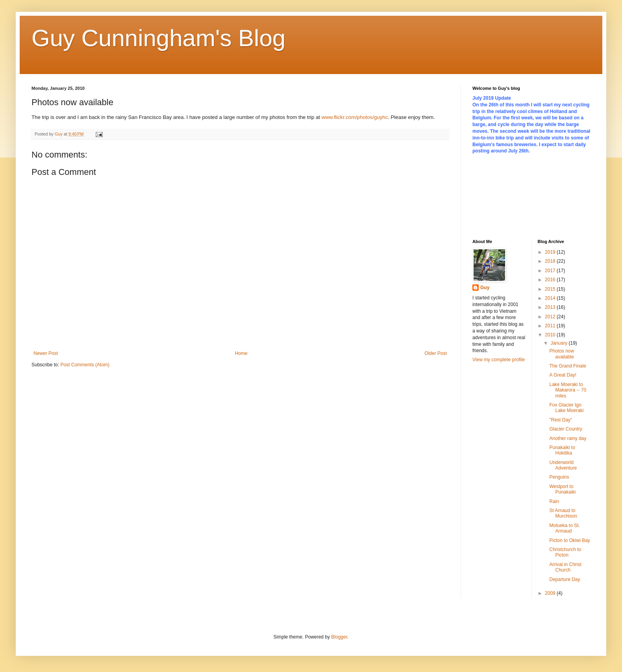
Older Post (436, 353)
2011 (551, 326)
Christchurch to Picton (565, 552)
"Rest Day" (561, 420)
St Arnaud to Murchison (563, 513)
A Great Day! (563, 375)
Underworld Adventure (563, 465)
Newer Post (46, 353)
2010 (551, 335)
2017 (551, 271)
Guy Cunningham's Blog (158, 38)
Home (241, 353)
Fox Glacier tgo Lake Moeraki (566, 408)
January (559, 343)
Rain (554, 501)
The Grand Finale (567, 366)
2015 (551, 289)
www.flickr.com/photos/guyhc (355, 117)
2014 (551, 298)
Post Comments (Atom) (85, 365)
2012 (551, 317)
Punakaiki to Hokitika (562, 450)
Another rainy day (568, 438)
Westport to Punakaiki (562, 489)
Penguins (559, 477)
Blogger (339, 637)
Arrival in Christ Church (565, 567)
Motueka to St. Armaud (564, 528)
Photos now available (562, 354)
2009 (551, 593)
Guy (485, 288)
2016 (551, 280)
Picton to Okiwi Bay (569, 540)
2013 (551, 307)
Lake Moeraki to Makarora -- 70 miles (568, 390)
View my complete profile (499, 360)
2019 (551, 252)
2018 (551, 261)
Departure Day (565, 579)
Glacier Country (566, 429)
